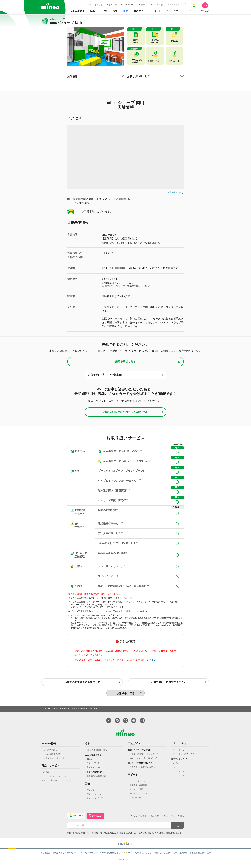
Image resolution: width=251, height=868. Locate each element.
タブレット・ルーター (96, 769)
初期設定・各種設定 (138, 787)
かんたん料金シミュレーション (57, 782)
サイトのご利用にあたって (140, 855)
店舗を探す (65, 711)
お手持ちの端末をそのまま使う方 (144, 756)
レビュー (177, 765)
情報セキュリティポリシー (64, 855)
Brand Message (157, 5)
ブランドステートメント (54, 760)
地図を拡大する (176, 192)
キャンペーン (129, 5)
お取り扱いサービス (138, 76)
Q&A (175, 769)
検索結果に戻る (125, 695)
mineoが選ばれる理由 (53, 756)
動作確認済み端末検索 (96, 778)
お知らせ (113, 5)
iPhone (89, 761)
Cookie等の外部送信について (113, 855)
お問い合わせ (135, 800)
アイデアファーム (181, 773)
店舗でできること (94, 796)
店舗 (56, 711)
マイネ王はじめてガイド (183, 756)
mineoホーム (47, 711)
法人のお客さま (96, 5)
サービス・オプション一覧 (55, 778)
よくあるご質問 (136, 791)
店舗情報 (72, 76)
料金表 (46, 774)
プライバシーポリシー (88, 855)
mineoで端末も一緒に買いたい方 (144, 760)
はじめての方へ (50, 752)
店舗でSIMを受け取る (96, 800)
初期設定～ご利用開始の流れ (142, 769)
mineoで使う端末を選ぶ (97, 752)
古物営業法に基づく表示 (200, 855)
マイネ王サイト (180, 752)
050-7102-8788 (110, 279)
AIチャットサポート (138, 795)
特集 (143, 5)
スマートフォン (93, 765)
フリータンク (179, 777)
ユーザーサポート (137, 783)
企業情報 (183, 855)
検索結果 (75, 711)
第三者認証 (45, 855)
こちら (153, 661)
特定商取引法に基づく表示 (165, 855)
